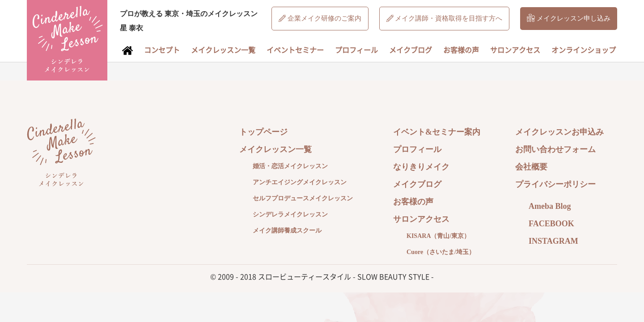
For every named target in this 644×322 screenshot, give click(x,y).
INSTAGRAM (553, 241)
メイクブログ (411, 50)
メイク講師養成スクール (287, 231)
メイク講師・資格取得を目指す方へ (445, 18)
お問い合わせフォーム (555, 149)
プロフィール (356, 50)
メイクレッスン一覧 (223, 50)
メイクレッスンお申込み (559, 132)
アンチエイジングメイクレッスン (300, 182)
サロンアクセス (515, 50)
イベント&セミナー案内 (437, 132)
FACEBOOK (551, 224)
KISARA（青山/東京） (438, 236)
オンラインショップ (584, 50)
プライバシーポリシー (555, 184)
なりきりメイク (421, 167)
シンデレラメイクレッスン (290, 214)
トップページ (263, 132)
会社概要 (531, 167)
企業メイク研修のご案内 (320, 18)
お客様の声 (461, 50)
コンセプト (162, 50)
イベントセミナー (295, 50)
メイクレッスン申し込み (569, 18)
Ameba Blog (550, 206)
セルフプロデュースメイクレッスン (303, 198)
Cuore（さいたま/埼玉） (441, 252)
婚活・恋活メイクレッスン (290, 166)
